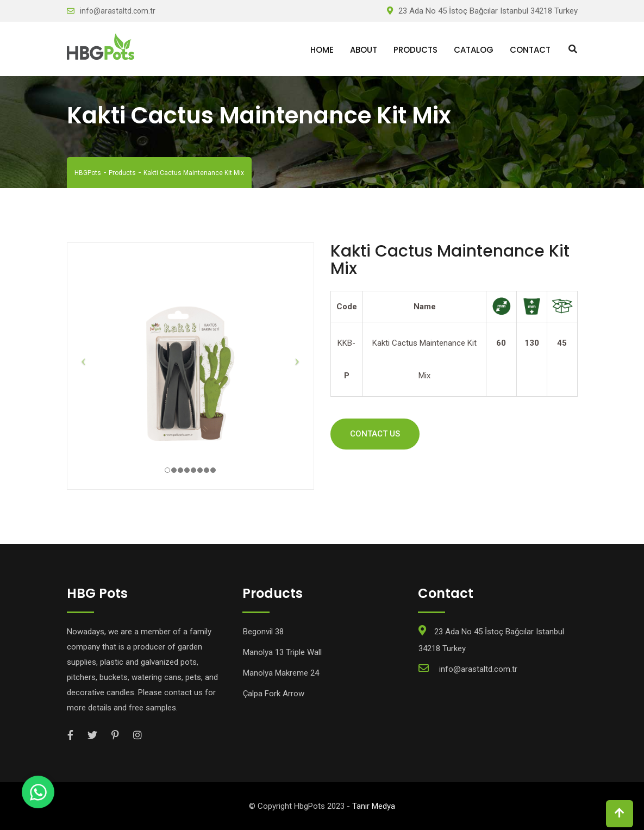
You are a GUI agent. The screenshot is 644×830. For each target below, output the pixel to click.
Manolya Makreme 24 (281, 673)
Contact (530, 50)
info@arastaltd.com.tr (118, 11)
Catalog (474, 50)
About (364, 50)
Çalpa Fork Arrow (274, 694)
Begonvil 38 (263, 632)
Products (415, 50)
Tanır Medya (374, 806)
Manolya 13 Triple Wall (282, 652)
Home (322, 50)
